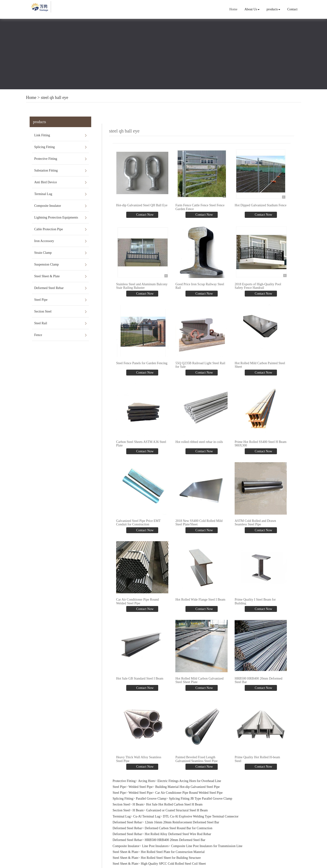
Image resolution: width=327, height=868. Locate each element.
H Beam (138, 801)
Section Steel (43, 311)
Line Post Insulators (155, 843)
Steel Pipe (41, 300)
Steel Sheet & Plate (47, 276)
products (273, 9)
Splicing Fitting (45, 147)
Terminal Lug (43, 194)
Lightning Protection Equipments (56, 217)
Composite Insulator (48, 206)
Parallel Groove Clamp (151, 795)
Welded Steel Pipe (141, 783)
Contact (292, 9)
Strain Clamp (43, 253)
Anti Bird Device (46, 182)
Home (234, 9)
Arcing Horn (146, 777)
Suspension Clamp (47, 264)
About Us (252, 9)
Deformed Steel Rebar (49, 288)
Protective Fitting (46, 159)
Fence (38, 335)
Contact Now (145, 214)
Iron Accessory (44, 241)
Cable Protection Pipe (49, 229)
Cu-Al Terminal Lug (147, 813)
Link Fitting (42, 135)
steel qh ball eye (55, 98)
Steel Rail (41, 323)
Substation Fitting (46, 170)
